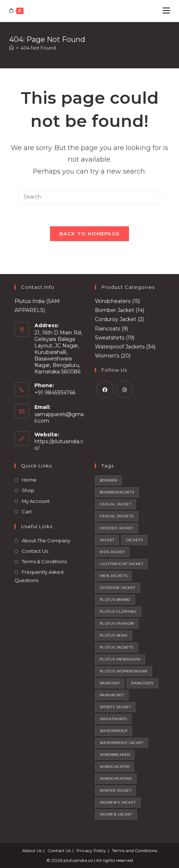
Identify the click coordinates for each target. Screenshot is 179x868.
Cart (27, 512)
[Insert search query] (89, 197)
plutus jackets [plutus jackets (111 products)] (116, 647)
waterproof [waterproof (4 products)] (114, 731)
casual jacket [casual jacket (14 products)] (115, 504)
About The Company (46, 540)
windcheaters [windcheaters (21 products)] (116, 779)
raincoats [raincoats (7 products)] (142, 683)
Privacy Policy (91, 850)
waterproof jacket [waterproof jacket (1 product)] (122, 743)
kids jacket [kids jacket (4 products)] (112, 552)
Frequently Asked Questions (39, 576)
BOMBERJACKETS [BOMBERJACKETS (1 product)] (117, 492)
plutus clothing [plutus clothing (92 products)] (118, 612)
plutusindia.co (78, 860)
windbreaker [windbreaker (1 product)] (115, 755)
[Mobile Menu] (166, 11)
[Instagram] (124, 389)
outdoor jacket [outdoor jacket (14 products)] (118, 588)
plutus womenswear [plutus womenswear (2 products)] (124, 671)
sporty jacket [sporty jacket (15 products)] (115, 707)
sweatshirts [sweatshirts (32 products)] (113, 719)
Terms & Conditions (44, 561)
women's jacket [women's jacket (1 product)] (118, 802)
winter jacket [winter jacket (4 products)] (115, 790)
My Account (36, 501)
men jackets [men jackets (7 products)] (113, 576)
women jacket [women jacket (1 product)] (116, 814)
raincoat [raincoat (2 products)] (110, 683)
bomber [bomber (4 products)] (108, 480)
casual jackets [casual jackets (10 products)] (117, 516)
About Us (32, 850)
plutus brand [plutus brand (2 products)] (115, 600)
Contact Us (35, 551)
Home (29, 480)
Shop (28, 490)
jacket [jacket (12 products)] (107, 540)
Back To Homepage (90, 234)
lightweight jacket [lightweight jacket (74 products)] (121, 564)
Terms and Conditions (135, 850)
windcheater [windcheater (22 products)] (115, 767)
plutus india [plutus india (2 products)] (114, 635)
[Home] (11, 48)
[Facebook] (105, 389)
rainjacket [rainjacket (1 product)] (112, 695)
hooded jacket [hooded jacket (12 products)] (116, 528)
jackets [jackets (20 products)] (134, 540)
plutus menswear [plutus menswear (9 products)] (120, 659)
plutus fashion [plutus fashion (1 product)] (117, 623)
